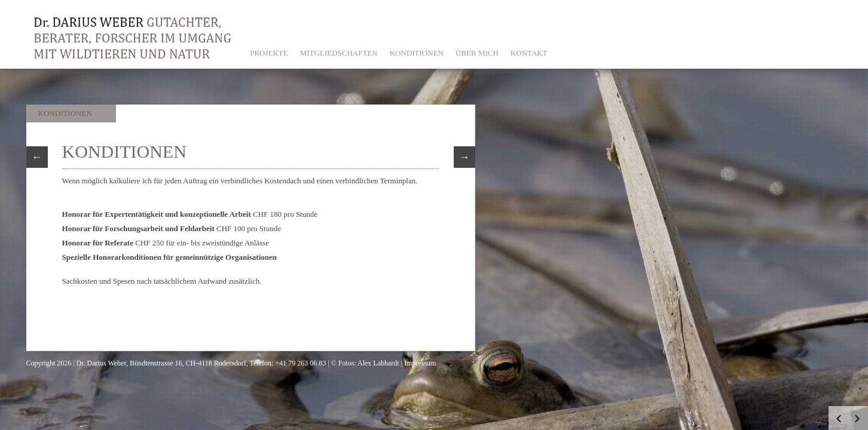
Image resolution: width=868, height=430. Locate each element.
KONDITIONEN (417, 53)
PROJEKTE (269, 53)
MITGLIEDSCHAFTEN (339, 53)
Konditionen (65, 113)
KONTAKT (529, 53)
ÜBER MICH (477, 53)
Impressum (420, 363)
